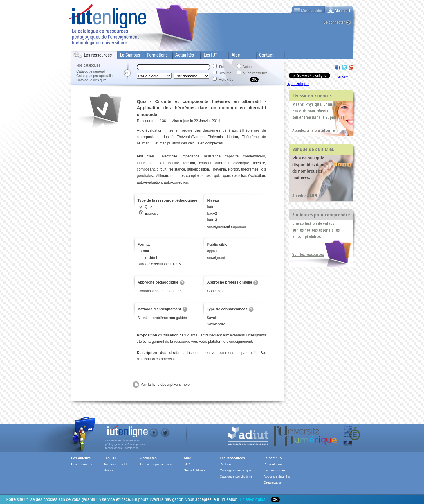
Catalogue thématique (236, 470)
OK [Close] (275, 500)
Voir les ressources (308, 254)
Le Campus (127, 54)
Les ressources (232, 458)
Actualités (181, 54)
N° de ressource (255, 73)
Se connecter (334, 22)
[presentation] (339, 10)
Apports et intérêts (277, 476)
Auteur (248, 67)
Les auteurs (81, 458)
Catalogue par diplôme (236, 476)
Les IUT (207, 54)
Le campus (273, 458)
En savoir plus (252, 499)
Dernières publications (156, 464)
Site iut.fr (110, 470)
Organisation (273, 483)
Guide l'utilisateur (196, 470)
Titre (222, 67)
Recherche (228, 464)
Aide (232, 54)
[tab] (339, 10)
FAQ (187, 464)
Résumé (225, 73)
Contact (263, 54)
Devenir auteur (82, 464)
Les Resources (83, 54)
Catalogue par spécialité (95, 76)
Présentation (273, 464)
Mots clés (226, 80)
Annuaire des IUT (116, 464)
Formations (154, 54)
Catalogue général (91, 71)
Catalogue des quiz (91, 80)
